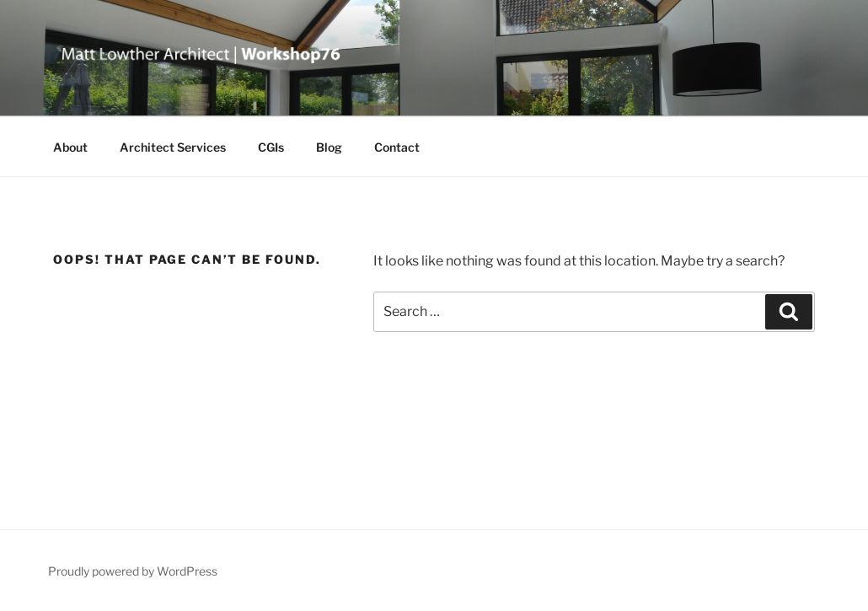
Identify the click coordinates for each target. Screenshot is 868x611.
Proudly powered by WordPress (133, 571)
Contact (397, 147)
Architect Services (173, 147)
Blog (329, 147)
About (70, 147)
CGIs (271, 147)
